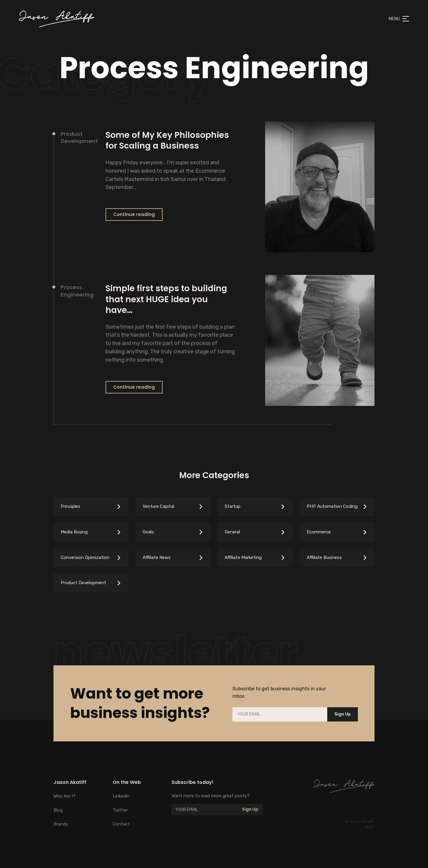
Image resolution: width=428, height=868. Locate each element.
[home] (57, 19)
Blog (58, 810)
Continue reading (134, 214)
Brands (61, 824)
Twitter (120, 810)
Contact (121, 824)
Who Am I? (64, 796)
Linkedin (121, 796)
